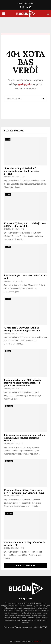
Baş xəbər (9, 406)
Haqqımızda (22, 3)
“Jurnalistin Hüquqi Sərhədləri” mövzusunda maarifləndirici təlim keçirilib (22, 171)
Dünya (8, 194)
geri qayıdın (25, 84)
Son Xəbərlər (14, 131)
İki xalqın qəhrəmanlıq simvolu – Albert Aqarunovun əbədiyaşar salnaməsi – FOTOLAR (24, 438)
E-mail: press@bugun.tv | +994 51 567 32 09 (31, 627)
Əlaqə (31, 3)
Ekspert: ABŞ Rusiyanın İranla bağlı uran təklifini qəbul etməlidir (25, 225)
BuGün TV (37, 641)
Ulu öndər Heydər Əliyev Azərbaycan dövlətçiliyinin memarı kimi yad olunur (24, 491)
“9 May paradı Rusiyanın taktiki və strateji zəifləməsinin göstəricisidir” (23, 329)
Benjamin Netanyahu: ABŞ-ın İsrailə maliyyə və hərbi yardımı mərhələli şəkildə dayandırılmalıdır (22, 383)
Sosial (8, 139)
